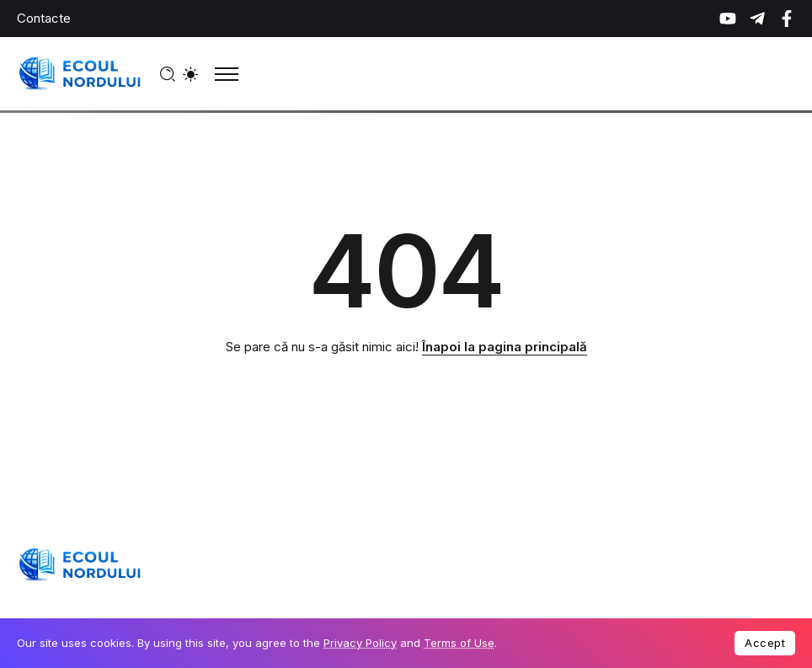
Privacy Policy (360, 643)
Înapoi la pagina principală (505, 347)
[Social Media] (728, 19)
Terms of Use (459, 643)
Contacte (44, 18)
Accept (765, 643)
